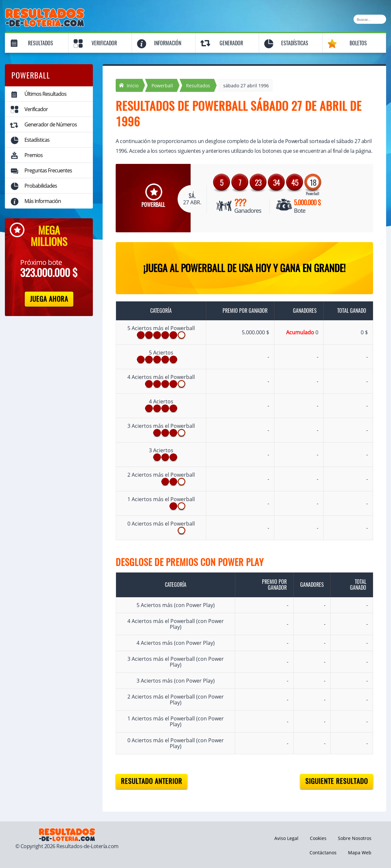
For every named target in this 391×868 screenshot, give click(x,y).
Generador (231, 43)
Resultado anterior (152, 781)
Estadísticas (295, 43)
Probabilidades (41, 186)
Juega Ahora (49, 299)
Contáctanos (323, 853)
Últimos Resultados (45, 94)
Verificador (104, 43)
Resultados (41, 43)
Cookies (318, 838)
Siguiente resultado (337, 781)
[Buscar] (370, 19)
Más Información (43, 201)
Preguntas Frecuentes (48, 170)
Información (168, 43)
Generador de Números (51, 124)
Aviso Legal (286, 838)
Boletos (358, 43)
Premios (34, 155)
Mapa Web (360, 853)
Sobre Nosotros (355, 838)
